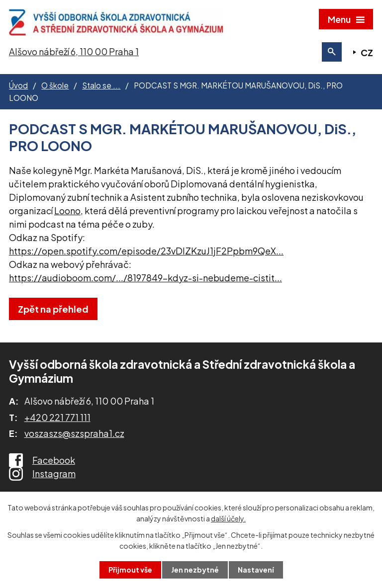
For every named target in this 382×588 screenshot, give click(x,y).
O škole (55, 85)
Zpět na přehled (53, 309)
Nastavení (256, 570)
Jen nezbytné (195, 570)
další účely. (228, 518)
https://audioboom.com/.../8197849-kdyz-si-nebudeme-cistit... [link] (145, 278)
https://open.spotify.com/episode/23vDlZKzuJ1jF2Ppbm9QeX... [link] (146, 251)
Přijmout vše (130, 570)
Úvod (18, 85)
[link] (67, 210)
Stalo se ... (101, 85)
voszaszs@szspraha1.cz (74, 433)
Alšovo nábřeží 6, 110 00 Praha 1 (74, 51)
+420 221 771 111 (57, 417)
